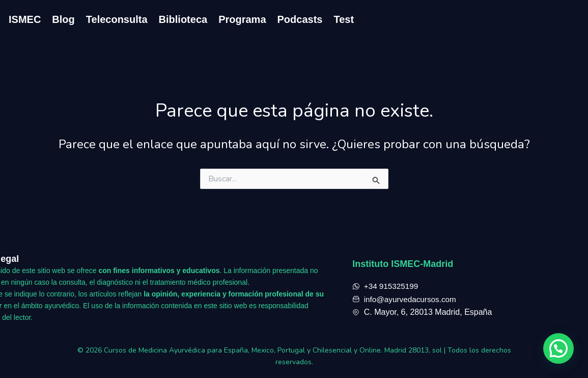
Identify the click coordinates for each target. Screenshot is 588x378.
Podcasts (300, 19)
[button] (558, 348)
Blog (63, 19)
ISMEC (25, 19)
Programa (242, 19)
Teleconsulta (117, 19)
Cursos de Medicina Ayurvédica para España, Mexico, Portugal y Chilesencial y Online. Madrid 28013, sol (274, 350)
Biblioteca (183, 19)
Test (344, 19)
